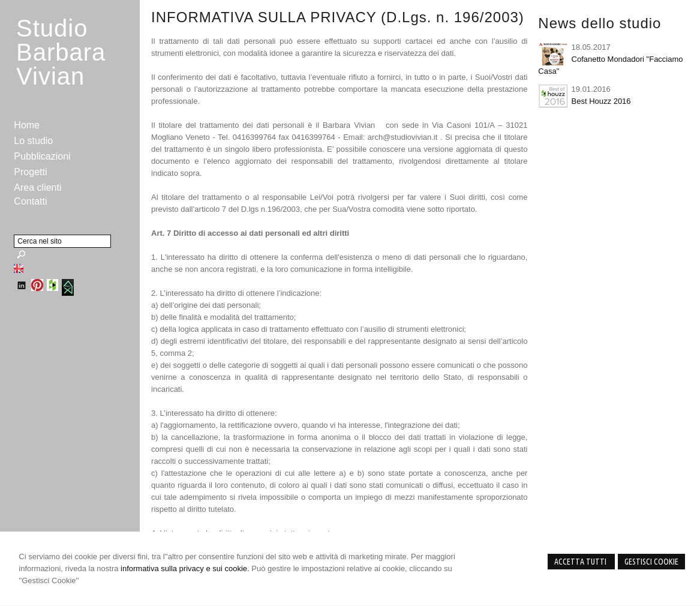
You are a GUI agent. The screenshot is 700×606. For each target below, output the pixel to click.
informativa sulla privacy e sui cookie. (185, 568)
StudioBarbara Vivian (61, 52)
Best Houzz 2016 (601, 101)
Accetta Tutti (581, 562)
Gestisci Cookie (651, 562)
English (19, 268)
